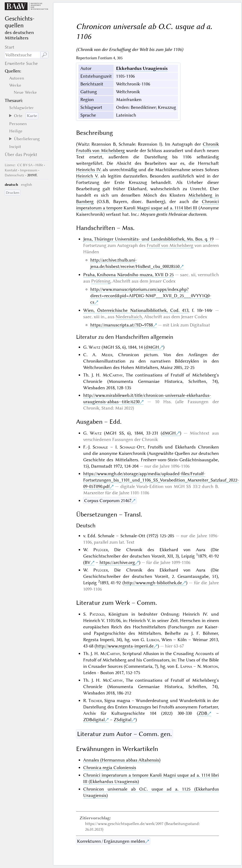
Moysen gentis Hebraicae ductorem (173, 214)
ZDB (203, 713)
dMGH (152, 347)
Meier (107, 355)
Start (10, 47)
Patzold (97, 614)
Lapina (186, 666)
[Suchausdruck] (22, 55)
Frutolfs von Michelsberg (100, 150)
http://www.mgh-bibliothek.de (153, 583)
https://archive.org (117, 562)
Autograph (127, 245)
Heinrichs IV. (89, 170)
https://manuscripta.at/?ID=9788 (122, 325)
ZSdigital (123, 720)
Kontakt (11, 170)
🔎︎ (44, 55)
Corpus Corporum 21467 (108, 501)
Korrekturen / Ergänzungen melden (111, 841)
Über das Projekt (21, 155)
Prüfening (101, 281)
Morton (210, 666)
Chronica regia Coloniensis (110, 768)
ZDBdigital (94, 720)
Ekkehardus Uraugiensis (142, 68)
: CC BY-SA (19, 165)
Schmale (100, 447)
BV (88, 562)
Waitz (95, 347)
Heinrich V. (87, 176)
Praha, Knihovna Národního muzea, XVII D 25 (129, 275)
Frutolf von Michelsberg (170, 245)
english (27, 185)
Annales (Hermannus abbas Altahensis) (122, 760)
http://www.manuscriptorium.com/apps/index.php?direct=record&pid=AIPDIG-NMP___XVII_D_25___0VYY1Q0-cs (151, 296)
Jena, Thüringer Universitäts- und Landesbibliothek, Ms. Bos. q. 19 (149, 239)
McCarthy (113, 375)
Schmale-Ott (132, 447)
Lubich (153, 640)
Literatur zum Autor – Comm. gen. (124, 734)
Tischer (95, 701)
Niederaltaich (129, 317)
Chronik (211, 144)
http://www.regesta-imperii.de (125, 646)
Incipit (15, 147)
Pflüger (101, 550)
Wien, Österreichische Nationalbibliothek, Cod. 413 (136, 310)
